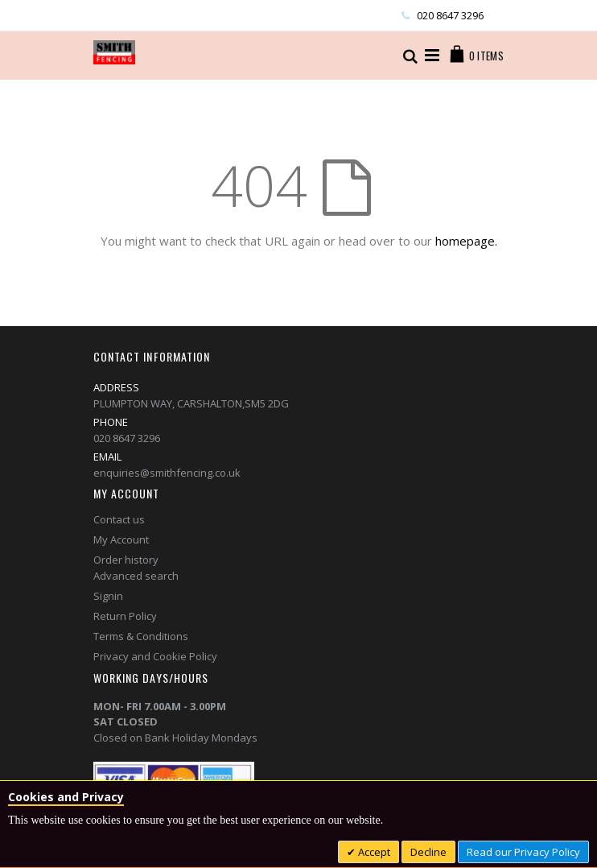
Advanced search (136, 576)
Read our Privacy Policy (523, 852)
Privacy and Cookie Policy (155, 656)
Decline (428, 852)
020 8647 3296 (450, 15)
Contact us (119, 519)
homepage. (466, 241)
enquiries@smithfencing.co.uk (167, 473)
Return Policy (125, 616)
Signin (108, 596)
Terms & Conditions (141, 636)
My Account (121, 539)
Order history (126, 560)
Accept (373, 852)
